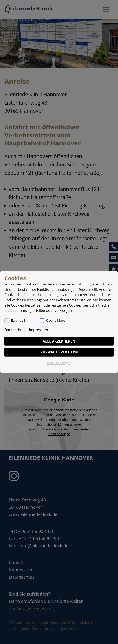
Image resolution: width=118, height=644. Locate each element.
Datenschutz (15, 330)
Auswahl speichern (59, 352)
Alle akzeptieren (59, 341)
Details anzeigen (59, 363)
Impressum (39, 330)
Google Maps (56, 320)
